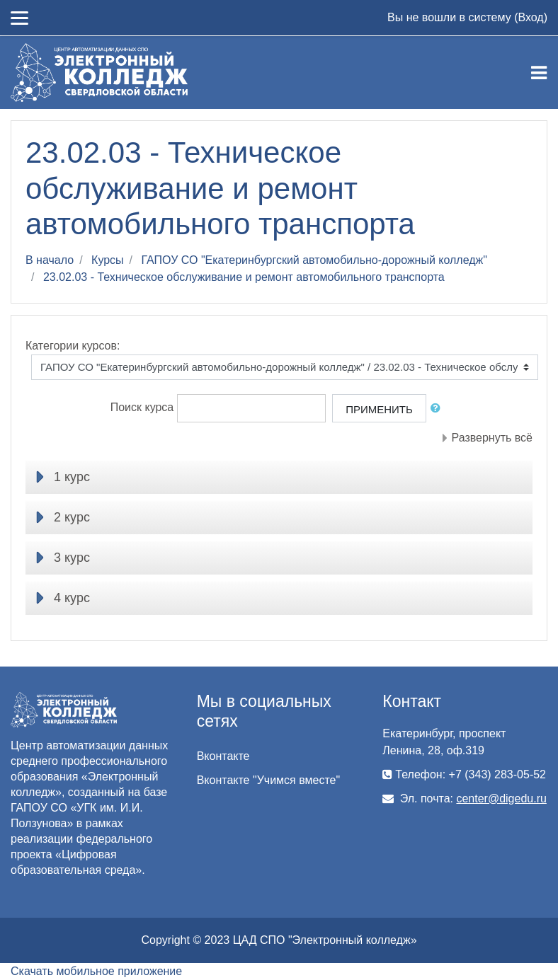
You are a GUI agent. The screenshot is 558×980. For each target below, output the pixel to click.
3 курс (72, 558)
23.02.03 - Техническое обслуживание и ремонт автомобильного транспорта (244, 277)
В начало (50, 260)
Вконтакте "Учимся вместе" (268, 780)
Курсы (108, 260)
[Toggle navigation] (539, 73)
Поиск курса (142, 407)
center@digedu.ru (501, 799)
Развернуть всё (492, 438)
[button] (438, 409)
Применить (379, 409)
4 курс (72, 598)
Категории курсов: (73, 346)
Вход (530, 17)
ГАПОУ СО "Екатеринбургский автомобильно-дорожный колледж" (314, 260)
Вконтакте (223, 756)
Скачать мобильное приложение (96, 971)
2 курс (72, 517)
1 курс (72, 477)
